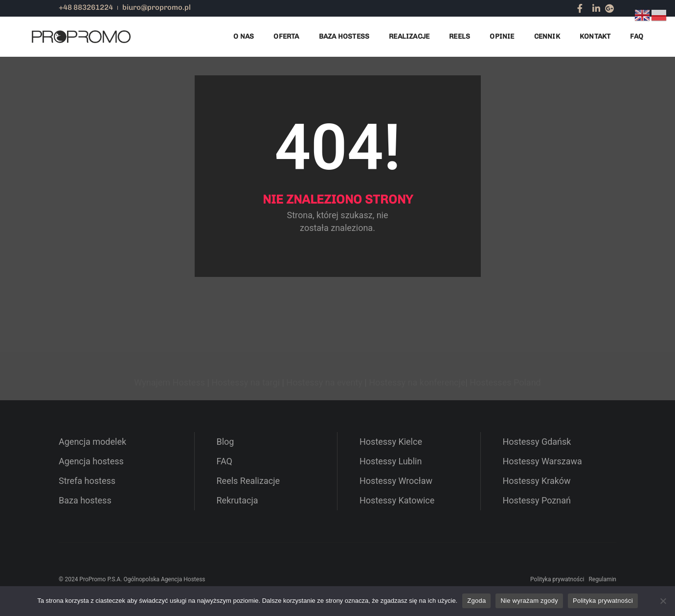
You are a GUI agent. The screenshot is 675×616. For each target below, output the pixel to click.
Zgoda (476, 601)
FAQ (637, 36)
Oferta (286, 36)
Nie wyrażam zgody (529, 601)
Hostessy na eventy (324, 382)
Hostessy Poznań (537, 500)
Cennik (547, 36)
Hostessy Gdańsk (537, 442)
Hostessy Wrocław (396, 481)
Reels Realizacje (248, 481)
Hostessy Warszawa (542, 461)
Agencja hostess (91, 461)
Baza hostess (85, 500)
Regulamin (602, 579)
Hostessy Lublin (391, 461)
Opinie (502, 36)
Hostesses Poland (505, 382)
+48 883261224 (86, 7)
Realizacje (409, 36)
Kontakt (595, 36)
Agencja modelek (92, 442)
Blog (225, 442)
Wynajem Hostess (169, 382)
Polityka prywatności (557, 579)
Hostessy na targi (246, 382)
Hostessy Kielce (391, 442)
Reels (460, 36)
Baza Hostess (344, 36)
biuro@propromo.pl (157, 7)
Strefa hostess (87, 481)
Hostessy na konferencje (417, 382)
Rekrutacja (237, 500)
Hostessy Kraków (537, 481)
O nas (244, 36)
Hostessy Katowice (397, 500)
